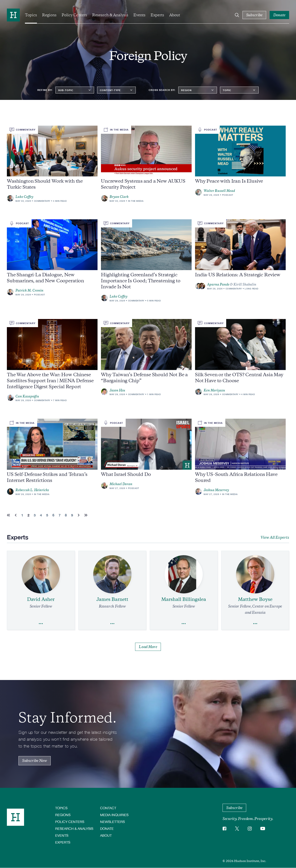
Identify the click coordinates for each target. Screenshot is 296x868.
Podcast (228, 195)
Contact (108, 808)
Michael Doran (121, 484)
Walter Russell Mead (219, 191)
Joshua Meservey (216, 490)
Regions (49, 15)
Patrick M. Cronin (29, 290)
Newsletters (112, 822)
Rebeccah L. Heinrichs (32, 490)
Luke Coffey (24, 197)
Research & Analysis (110, 15)
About (175, 15)
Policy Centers (74, 15)
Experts (157, 15)
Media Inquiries (114, 815)
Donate (107, 828)
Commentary (42, 201)
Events (139, 15)
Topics (31, 15)
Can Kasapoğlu (27, 396)
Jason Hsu (117, 390)
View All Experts (275, 537)
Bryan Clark (119, 197)
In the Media (136, 201)
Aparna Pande (218, 284)
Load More (148, 647)
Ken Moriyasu (214, 390)
